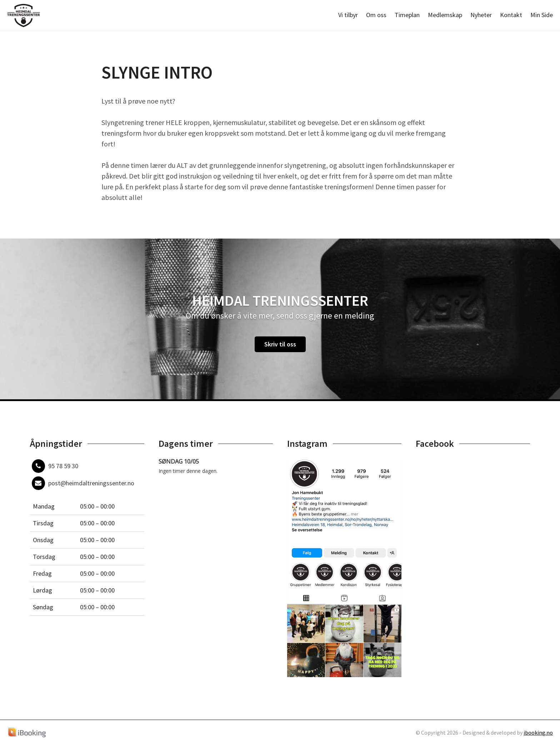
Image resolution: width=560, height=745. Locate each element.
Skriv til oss (280, 344)
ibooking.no (538, 732)
